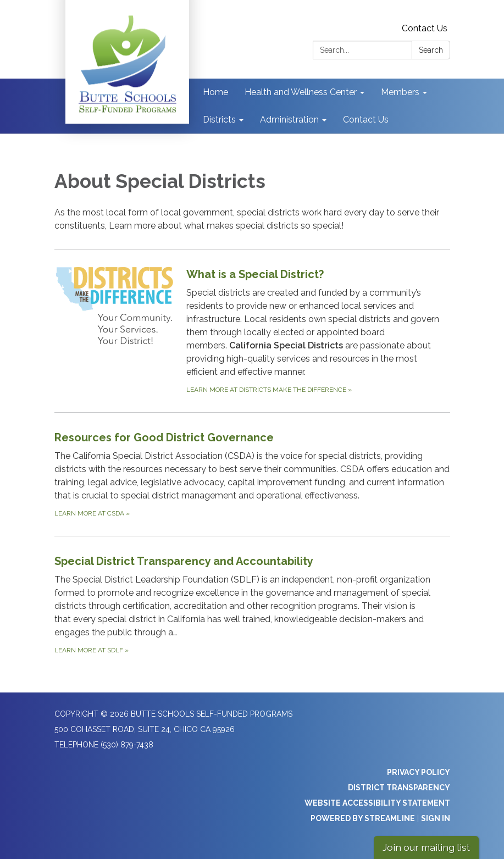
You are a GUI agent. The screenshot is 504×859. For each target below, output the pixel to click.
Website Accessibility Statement (377, 803)
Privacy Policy (419, 772)
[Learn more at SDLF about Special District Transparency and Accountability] (252, 604)
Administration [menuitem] (289, 120)
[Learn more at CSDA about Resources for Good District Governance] (252, 474)
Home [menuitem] (215, 92)
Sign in (436, 818)
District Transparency (399, 788)
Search (431, 50)
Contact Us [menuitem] (366, 120)
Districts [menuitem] (219, 120)
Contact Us (425, 28)
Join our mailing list (426, 847)
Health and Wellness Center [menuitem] (301, 92)
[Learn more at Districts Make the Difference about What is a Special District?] (252, 331)
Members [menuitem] (400, 92)
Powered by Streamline (363, 818)
